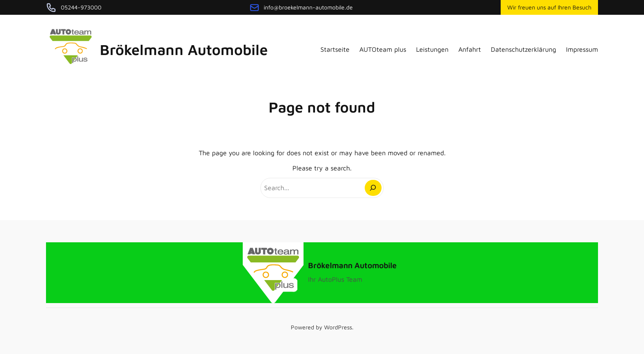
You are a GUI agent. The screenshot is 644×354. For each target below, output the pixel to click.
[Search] (373, 188)
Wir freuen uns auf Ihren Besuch (549, 7)
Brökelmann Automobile (184, 49)
